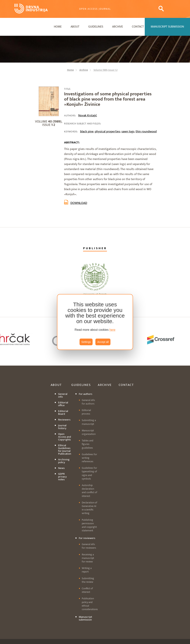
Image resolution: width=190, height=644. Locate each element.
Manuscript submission (85, 618)
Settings (86, 342)
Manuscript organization (89, 432)
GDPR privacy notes (62, 477)
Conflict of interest (87, 590)
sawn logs (128, 131)
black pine (87, 131)
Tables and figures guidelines (88, 444)
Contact (138, 27)
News (61, 468)
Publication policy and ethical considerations (90, 604)
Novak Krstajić (88, 115)
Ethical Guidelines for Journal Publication (65, 450)
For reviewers (87, 538)
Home (58, 27)
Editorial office (63, 404)
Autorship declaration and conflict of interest (90, 491)
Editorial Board (63, 413)
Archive (118, 27)
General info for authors (88, 402)
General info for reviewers (89, 546)
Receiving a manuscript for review (88, 558)
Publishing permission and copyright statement (89, 525)
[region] (95, 322)
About (75, 27)
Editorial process (86, 412)
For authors (85, 394)
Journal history (62, 427)
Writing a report (87, 570)
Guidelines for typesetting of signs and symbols (89, 473)
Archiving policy (64, 461)
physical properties (107, 131)
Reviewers (64, 420)
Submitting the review (88, 580)
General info (63, 395)
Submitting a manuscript (89, 422)
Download (79, 203)
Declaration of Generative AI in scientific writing (90, 508)
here (112, 330)
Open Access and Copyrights (65, 437)
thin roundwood (146, 131)
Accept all (103, 342)
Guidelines (96, 27)
